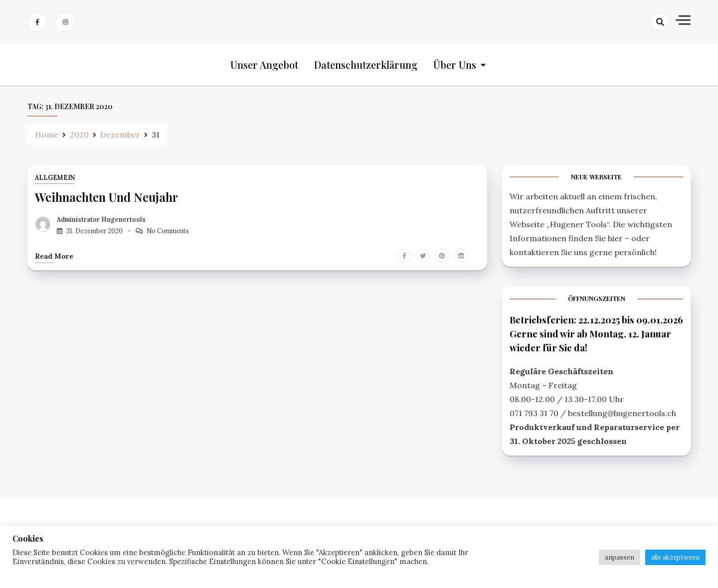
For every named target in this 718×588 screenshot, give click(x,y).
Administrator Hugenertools (101, 220)
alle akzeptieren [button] (675, 557)
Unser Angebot (264, 65)
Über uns (455, 65)
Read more (54, 256)
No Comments (168, 231)
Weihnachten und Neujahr (106, 197)
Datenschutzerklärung (366, 65)
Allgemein (55, 178)
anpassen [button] (620, 557)
